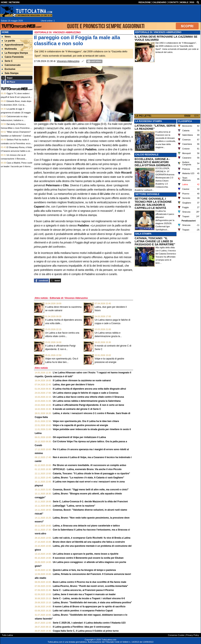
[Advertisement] (167, 89)
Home (5, 32)
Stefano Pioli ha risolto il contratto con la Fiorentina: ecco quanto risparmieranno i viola (16, 143)
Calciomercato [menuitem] (11, 65)
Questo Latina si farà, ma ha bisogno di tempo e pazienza (84, 570)
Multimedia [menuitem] (9, 49)
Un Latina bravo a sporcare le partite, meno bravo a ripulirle (86, 554)
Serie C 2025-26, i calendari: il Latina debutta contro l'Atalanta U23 (89, 623)
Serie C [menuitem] (7, 61)
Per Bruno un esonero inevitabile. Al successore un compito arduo (90, 465)
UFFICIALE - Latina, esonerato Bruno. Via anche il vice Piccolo (87, 469)
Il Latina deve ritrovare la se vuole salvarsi (82, 380)
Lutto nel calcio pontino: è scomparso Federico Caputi (83, 611)
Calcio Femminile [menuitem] (13, 57)
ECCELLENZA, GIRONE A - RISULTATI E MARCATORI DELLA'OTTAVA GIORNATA (152, 162)
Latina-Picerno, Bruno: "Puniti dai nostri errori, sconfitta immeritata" (90, 586)
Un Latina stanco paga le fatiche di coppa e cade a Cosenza (86, 393)
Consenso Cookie (176, 635)
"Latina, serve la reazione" (74, 506)
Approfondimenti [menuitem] (13, 45)
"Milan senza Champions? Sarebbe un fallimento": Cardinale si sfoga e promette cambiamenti (16, 136)
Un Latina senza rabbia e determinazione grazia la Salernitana (87, 401)
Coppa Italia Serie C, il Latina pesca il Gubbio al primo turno (86, 631)
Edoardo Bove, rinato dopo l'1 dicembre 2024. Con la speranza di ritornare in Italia (16, 105)
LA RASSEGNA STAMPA (149, 121)
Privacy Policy (193, 635)
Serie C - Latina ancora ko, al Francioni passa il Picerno (83, 590)
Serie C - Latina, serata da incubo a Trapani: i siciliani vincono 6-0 (89, 598)
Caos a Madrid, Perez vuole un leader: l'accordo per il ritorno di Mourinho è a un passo (17, 167)
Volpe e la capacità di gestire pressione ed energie (81, 425)
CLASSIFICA (185, 121)
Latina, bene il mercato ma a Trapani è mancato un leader (84, 594)
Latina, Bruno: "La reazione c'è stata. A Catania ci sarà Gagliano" (89, 478)
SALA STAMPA (143, 234)
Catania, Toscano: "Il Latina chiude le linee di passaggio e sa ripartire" (92, 474)
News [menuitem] (6, 37)
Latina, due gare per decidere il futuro (74, 385)
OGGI (187, 116)
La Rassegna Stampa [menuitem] (15, 53)
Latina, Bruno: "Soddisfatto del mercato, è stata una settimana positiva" (92, 602)
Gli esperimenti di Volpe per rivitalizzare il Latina (79, 437)
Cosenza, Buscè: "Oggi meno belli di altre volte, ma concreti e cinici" (91, 490)
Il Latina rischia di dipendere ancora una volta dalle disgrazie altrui (89, 389)
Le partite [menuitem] (8, 41)
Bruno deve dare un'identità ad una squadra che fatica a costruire (89, 542)
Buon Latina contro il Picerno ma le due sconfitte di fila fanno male (90, 582)
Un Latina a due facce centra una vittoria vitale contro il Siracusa (88, 397)
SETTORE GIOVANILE (147, 194)
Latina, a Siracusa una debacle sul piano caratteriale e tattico (86, 526)
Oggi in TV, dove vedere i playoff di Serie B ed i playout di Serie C (15, 97)
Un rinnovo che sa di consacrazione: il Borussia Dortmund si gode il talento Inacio (16, 159)
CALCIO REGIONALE (147, 155)
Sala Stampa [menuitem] (10, 73)
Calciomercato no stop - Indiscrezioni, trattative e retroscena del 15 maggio (15, 120)
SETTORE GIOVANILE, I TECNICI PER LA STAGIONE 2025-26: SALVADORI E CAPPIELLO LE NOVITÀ (153, 203)
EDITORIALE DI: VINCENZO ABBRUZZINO (158, 32)
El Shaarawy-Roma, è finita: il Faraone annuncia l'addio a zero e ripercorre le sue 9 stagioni (17, 151)
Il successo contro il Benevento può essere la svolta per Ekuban (88, 558)
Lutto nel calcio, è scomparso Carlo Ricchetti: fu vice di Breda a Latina (92, 538)
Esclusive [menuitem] (8, 69)
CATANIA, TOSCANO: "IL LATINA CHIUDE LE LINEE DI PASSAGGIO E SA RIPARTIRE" (155, 241)
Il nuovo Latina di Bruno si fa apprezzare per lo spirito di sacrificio (89, 607)
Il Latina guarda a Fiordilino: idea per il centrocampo (82, 627)
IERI (196, 116)
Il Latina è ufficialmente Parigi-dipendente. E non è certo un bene (88, 405)
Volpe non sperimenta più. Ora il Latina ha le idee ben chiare (86, 421)
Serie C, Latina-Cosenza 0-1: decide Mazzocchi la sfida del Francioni (90, 502)
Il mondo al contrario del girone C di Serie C (77, 409)
